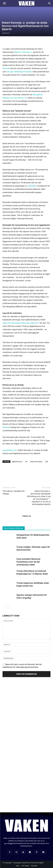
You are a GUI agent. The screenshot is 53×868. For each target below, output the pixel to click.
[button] (4, 3)
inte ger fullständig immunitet (19, 72)
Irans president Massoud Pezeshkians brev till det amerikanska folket (28, 562)
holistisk (6, 427)
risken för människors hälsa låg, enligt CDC (21, 323)
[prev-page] (4, 607)
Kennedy (6, 68)
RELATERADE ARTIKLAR (14, 528)
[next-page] (8, 607)
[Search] (49, 3)
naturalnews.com (10, 450)
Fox (26, 462)
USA (47, 462)
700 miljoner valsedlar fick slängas (14, 492)
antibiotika (32, 186)
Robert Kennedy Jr (36, 462)
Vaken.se (26, 516)
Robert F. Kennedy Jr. (23, 52)
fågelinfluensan (17, 462)
